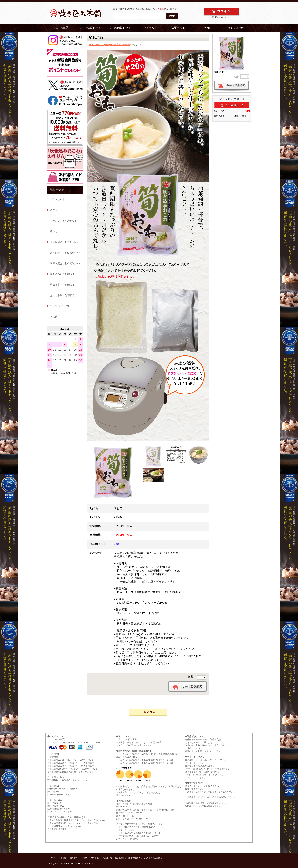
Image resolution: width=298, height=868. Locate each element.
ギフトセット (149, 28)
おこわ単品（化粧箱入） (64, 295)
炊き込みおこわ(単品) (100, 45)
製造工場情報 (156, 858)
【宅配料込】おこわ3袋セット (67, 242)
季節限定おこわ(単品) (120, 45)
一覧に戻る (148, 712)
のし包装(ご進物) (59, 306)
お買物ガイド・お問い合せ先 (82, 858)
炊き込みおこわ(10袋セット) (66, 253)
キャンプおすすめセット (64, 221)
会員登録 (62, 858)
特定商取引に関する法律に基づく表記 (131, 858)
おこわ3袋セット (90, 28)
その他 (54, 317)
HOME (53, 858)
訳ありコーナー (237, 28)
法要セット (178, 28)
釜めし (207, 28)
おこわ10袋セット (120, 28)
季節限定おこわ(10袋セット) (66, 263)
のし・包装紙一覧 (105, 858)
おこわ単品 (61, 28)
